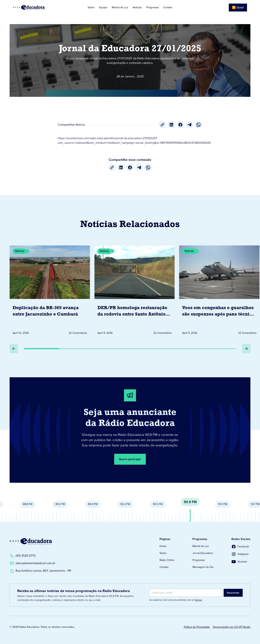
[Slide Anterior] (14, 349)
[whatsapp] (198, 125)
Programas (153, 7)
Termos (198, 600)
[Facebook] (180, 125)
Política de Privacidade (197, 627)
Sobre (91, 7)
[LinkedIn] (171, 125)
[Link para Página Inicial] (37, 8)
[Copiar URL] (162, 125)
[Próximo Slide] (246, 349)
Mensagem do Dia (203, 567)
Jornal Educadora (203, 553)
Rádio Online (167, 560)
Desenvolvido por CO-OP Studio (232, 627)
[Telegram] (189, 125)
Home (163, 546)
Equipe (103, 7)
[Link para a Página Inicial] (31, 541)
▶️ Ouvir (238, 7)
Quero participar (130, 459)
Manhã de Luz (120, 7)
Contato (168, 7)
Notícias (137, 7)
